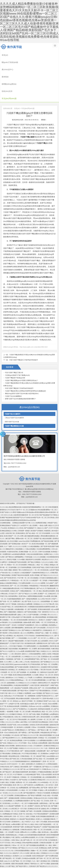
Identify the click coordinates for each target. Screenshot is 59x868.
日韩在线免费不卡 (51, 814)
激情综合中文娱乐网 (47, 649)
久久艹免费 (8, 523)
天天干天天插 (54, 505)
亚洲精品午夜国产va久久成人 (47, 678)
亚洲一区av (4, 709)
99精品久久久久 (13, 720)
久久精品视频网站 (43, 623)
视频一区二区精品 (52, 610)
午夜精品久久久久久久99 (11, 746)
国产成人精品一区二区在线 (40, 778)
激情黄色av (10, 654)
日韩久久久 (23, 867)
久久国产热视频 (13, 725)
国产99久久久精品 (28, 801)
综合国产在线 (12, 701)
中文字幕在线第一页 (20, 673)
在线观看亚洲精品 (12, 560)
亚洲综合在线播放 (27, 775)
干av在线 (4, 505)
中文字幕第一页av (25, 720)
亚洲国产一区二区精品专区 (47, 570)
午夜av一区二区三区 (19, 822)
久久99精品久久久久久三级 (31, 633)
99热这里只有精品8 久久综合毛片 (39, 848)
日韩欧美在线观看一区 (47, 820)
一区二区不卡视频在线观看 (30, 780)
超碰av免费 (27, 599)
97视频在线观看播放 (45, 749)
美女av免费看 (53, 681)
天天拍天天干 (13, 570)
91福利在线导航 (13, 528)
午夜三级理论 (16, 814)
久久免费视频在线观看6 (45, 717)
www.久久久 (8, 838)
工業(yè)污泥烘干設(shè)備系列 (14, 395)
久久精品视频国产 (25, 549)
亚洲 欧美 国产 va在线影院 (29, 859)
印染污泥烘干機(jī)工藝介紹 (14, 349)
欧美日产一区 (27, 521)
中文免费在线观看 (25, 560)
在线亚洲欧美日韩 (21, 584)
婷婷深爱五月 (31, 741)
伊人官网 (21, 513)
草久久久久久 (52, 591)
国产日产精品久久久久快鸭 (28, 570)
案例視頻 (5, 64)
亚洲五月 (42, 597)
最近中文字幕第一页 (29, 678)
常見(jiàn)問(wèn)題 (10, 77)
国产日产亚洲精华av (20, 686)
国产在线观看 (33, 586)
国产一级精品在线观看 (28, 728)
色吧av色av (8, 673)
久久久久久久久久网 (16, 770)
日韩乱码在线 (5, 743)
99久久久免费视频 (42, 602)
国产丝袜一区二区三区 (44, 835)
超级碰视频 (11, 660)
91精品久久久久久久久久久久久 (30, 725)
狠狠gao (53, 542)
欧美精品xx (8, 833)
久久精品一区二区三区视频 (28, 767)
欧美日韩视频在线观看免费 (45, 793)
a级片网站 (24, 699)
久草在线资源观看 (12, 767)
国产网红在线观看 (33, 867)
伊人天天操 (40, 814)
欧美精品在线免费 (13, 683)
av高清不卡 (25, 502)
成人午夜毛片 (27, 799)
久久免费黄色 (38, 654)
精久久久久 (13, 670)
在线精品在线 (13, 709)
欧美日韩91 (9, 641)
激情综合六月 (47, 846)
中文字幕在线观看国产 (41, 791)
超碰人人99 (22, 591)
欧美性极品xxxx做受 (27, 681)
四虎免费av (53, 602)
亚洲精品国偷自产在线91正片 (10, 502)
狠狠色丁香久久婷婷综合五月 (23, 547)
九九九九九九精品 (48, 539)
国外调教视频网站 (18, 605)
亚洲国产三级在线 (34, 783)
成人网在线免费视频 (39, 594)
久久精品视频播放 (34, 523)
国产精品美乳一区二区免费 (12, 835)
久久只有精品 (19, 654)
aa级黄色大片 (5, 557)
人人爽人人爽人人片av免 (21, 639)
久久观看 (36, 652)
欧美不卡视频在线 (13, 754)
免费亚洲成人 (44, 780)
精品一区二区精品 (43, 542)
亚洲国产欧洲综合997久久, (46, 673)
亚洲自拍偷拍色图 (44, 586)
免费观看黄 (32, 673)
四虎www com (34, 683)
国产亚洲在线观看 (12, 867)
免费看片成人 (49, 531)
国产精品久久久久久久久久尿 (28, 825)
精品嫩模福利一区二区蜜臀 (28, 626)
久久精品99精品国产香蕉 (32, 751)
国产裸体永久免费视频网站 (15, 534)
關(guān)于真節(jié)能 (10, 55)
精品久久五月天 (54, 502)
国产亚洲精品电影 (15, 521)
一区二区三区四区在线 (48, 599)
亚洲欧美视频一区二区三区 (28, 528)
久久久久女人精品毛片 (12, 830)
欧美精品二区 (13, 646)
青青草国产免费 (19, 804)
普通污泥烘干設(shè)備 (12, 399)
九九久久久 (36, 578)
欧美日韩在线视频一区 (40, 521)
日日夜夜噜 (7, 840)
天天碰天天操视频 (38, 856)
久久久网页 (8, 639)
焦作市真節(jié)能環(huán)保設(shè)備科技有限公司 (12, 46)
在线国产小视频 (52, 597)
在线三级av (16, 817)
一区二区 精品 (37, 568)
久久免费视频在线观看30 (22, 778)
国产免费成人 (23, 709)
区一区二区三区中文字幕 (39, 817)
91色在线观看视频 (29, 861)
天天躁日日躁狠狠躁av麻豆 (49, 555)
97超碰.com (23, 812)
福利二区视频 (31, 793)
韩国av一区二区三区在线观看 (17, 542)
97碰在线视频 (53, 557)
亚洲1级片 (33, 843)
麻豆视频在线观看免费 (21, 749)
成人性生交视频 (13, 518)
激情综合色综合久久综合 (24, 722)
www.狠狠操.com (53, 733)
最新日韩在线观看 (18, 840)
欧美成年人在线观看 (24, 704)
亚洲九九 (39, 796)
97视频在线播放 (17, 861)
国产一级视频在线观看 (12, 775)
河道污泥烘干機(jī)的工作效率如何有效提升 (24, 337)
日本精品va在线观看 (29, 835)
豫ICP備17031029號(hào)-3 (15, 466)
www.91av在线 (24, 518)
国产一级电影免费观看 (30, 576)
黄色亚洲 (18, 631)
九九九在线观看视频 (16, 599)
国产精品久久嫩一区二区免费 (48, 707)
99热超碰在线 (45, 709)
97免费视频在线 (35, 518)
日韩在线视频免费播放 (22, 827)
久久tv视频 (21, 536)
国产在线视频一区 (23, 649)
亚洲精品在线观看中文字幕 (22, 500)
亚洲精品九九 (16, 846)
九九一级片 (36, 799)
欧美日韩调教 (10, 722)
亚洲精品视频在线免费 (30, 715)
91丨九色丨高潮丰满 (48, 725)
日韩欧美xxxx (47, 746)
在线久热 (18, 694)
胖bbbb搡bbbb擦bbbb (48, 513)
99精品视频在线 (26, 568)
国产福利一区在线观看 (34, 788)
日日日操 (12, 623)
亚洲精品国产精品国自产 (33, 804)
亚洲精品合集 (16, 730)
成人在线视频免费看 (49, 754)
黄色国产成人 (40, 610)
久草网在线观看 (52, 741)
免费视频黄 (7, 846)
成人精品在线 (19, 612)
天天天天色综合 (30, 612)
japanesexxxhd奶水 (21, 641)
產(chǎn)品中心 (8, 60)
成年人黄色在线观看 (43, 694)
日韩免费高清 (43, 854)
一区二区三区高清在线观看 (19, 597)
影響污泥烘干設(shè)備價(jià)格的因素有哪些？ (21, 376)
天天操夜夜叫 (38, 722)
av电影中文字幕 (14, 681)
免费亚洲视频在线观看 (35, 573)
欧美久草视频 (35, 552)
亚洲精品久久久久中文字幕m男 (44, 581)
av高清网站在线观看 (28, 814)
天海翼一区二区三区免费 (22, 688)
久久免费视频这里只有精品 (9, 791)
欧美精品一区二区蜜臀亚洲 (39, 864)
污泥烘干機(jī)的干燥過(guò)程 (15, 355)
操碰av (2, 560)
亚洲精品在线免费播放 (50, 788)
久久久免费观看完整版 (39, 500)
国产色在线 (23, 757)
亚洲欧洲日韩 (33, 854)
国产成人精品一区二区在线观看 (44, 736)
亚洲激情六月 (15, 859)
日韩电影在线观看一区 (9, 704)
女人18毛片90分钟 (45, 576)
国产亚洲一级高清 (47, 764)
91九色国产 (50, 560)
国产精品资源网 (34, 709)
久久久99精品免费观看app (15, 657)
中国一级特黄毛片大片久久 (47, 589)
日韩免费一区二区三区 (9, 649)
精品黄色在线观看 (49, 568)
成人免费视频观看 (22, 764)
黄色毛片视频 (12, 536)
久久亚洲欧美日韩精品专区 (37, 757)
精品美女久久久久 (48, 536)
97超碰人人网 (43, 767)
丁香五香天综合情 (46, 646)
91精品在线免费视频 (7, 644)
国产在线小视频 (35, 691)
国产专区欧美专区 (10, 555)
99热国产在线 (52, 500)
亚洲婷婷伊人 (16, 799)
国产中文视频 (45, 840)
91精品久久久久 (46, 628)
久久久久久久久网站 (13, 699)
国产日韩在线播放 (6, 762)
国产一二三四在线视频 (19, 615)
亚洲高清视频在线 (25, 856)
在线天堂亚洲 (35, 662)
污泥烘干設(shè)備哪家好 (13, 373)
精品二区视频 (10, 759)
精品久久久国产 (43, 505)
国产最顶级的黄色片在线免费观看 (35, 851)
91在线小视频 (53, 775)
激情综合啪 (29, 605)
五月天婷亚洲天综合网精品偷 (38, 699)
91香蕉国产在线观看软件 (26, 602)
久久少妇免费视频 (6, 778)
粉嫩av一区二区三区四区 (39, 827)
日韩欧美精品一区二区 (28, 733)
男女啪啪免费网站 (7, 662)
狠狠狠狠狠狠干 (37, 738)
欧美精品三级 (46, 838)
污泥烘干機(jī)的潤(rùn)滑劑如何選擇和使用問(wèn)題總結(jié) (25, 368)
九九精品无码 (33, 686)
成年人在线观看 (5, 605)
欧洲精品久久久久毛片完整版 (29, 646)
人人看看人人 (52, 615)
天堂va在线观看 (47, 751)
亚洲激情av (45, 730)
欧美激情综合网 (30, 620)
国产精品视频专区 (30, 770)
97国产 (54, 576)
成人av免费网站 (45, 683)
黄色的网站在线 (14, 733)
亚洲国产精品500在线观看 (21, 552)
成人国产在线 (25, 817)
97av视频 (44, 799)
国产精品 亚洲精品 (34, 539)
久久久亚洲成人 (5, 817)
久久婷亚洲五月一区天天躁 (18, 785)
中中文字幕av (5, 736)
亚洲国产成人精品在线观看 (43, 515)
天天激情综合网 (50, 565)
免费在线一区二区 (22, 759)
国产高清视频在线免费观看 (36, 822)
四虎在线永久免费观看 (25, 581)
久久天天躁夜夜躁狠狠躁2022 (20, 738)
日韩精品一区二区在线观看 (47, 715)
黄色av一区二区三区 (46, 652)
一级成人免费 (43, 502)
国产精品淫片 (7, 749)
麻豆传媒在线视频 (44, 626)
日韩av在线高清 (14, 610)
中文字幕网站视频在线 (28, 565)
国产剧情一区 (19, 636)
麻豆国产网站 (10, 515)
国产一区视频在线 (36, 743)
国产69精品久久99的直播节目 (32, 607)
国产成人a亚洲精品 (7, 612)
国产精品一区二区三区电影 (22, 838)
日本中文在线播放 (30, 717)
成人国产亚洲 (27, 578)
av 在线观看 (28, 833)
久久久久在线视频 (40, 534)
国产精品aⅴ (33, 707)
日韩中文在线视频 (44, 528)
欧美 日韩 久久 (18, 762)
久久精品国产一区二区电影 (39, 557)
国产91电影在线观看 (22, 644)
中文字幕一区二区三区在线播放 (28, 555)
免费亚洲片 (17, 578)
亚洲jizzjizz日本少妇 (41, 775)
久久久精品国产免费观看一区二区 (16, 783)
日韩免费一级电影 (24, 507)
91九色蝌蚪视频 (10, 848)
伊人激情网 (32, 696)
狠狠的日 (21, 589)
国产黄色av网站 (35, 764)
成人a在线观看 (43, 618)
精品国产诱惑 (41, 733)
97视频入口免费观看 (24, 670)
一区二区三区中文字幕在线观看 (16, 696)
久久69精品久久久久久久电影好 (27, 660)
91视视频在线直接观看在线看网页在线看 (42, 584)
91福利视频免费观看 (14, 576)
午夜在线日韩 (44, 563)
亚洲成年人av (18, 833)
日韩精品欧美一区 (49, 607)
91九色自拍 (16, 712)
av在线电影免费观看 (19, 531)
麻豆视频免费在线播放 (32, 513)
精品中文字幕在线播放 (19, 854)
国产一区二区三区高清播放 (19, 563)
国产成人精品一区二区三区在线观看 (38, 510)
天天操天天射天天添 (17, 620)
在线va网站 (33, 759)
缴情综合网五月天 (44, 660)
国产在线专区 (29, 762)
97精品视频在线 (8, 694)
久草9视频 (43, 591)
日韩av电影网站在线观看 (30, 820)
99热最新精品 (34, 563)
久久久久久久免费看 (39, 560)
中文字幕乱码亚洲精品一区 (31, 730)
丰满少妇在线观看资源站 (35, 531)
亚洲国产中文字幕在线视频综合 (40, 667)
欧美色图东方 (53, 767)
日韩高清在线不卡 (35, 746)
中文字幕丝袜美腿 (34, 641)
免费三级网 (36, 599)
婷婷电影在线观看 (44, 686)
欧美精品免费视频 (16, 717)
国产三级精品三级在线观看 (19, 743)
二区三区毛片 (49, 762)
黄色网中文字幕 (5, 594)
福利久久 (25, 631)
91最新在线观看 (17, 851)
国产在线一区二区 (6, 578)
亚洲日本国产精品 (39, 544)
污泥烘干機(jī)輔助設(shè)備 (14, 403)
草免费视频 (45, 691)
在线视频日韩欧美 (50, 796)
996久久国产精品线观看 (43, 801)
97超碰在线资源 (13, 856)
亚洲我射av (45, 633)
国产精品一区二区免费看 (50, 641)
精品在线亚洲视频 (46, 712)
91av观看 (47, 573)
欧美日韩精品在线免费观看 (22, 652)
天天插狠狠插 (54, 859)
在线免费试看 (16, 633)
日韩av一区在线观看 (39, 704)
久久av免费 (20, 628)
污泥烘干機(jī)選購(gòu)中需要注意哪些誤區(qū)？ (22, 357)
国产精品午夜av (23, 667)
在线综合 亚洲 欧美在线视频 (39, 701)
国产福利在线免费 (47, 867)
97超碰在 (20, 623)
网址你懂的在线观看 (23, 675)
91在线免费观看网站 (44, 526)
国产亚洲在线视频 (31, 589)
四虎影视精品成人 (12, 812)
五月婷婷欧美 (53, 817)
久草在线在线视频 (26, 736)
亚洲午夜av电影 (48, 675)
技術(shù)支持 (7, 73)
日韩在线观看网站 (35, 631)
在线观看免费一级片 (43, 728)
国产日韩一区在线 (41, 681)
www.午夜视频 (37, 670)
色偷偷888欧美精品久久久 (45, 612)
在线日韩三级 (10, 510)
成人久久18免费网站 (27, 610)
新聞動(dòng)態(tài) (9, 68)
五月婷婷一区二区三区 (44, 696)
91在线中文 (14, 757)
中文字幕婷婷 (18, 751)
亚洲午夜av (23, 573)
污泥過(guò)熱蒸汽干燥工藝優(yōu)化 (17, 352)
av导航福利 (4, 599)
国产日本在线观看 (40, 605)
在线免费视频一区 (47, 578)
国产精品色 (7, 801)
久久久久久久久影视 (20, 523)
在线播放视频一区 (21, 586)
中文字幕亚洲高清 (13, 728)
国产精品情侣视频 (47, 518)
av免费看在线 (39, 762)
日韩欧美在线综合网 (29, 694)
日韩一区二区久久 (19, 793)
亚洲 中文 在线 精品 (26, 791)
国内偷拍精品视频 (50, 654)
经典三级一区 (44, 859)
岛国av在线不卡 (36, 675)
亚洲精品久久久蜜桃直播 (11, 806)
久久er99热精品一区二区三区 (48, 759)
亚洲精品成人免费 (45, 825)
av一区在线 (4, 770)
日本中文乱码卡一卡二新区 (16, 741)
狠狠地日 (13, 796)
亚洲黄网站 (24, 683)
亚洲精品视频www (21, 772)
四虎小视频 (8, 547)
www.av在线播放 (23, 701)
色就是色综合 (35, 639)
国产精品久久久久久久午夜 (30, 712)
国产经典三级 (15, 736)
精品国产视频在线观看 (16, 618)
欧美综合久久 (33, 597)
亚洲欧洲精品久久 (21, 707)
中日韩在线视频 (21, 848)
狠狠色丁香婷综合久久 (32, 840)
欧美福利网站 (13, 573)
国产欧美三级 (46, 783)
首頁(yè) (5, 51)
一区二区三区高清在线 (41, 547)
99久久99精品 (16, 820)
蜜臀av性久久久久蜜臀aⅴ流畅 (31, 809)
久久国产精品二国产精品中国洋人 (17, 843)
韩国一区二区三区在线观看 (43, 806)
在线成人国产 (15, 568)
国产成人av (24, 746)
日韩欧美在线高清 (27, 806)
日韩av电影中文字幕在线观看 (22, 594)
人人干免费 (29, 654)
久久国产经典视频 (33, 591)
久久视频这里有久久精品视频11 (13, 526)
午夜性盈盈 (29, 534)
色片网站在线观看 (52, 856)
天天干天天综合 (5, 820)
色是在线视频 (13, 626)
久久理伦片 (16, 780)
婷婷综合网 (8, 793)
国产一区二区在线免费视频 (47, 665)
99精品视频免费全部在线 (11, 565)
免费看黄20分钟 (42, 620)
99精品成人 (32, 542)
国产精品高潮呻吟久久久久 (12, 715)
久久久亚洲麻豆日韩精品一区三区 (17, 691)
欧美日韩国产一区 (10, 513)
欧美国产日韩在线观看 (21, 864)
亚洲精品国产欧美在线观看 (18, 539)
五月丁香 (3, 683)
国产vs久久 (40, 565)
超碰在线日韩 (54, 701)
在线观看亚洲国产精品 (32, 628)
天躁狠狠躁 (10, 636)
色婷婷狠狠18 (6, 861)
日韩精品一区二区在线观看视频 (31, 754)
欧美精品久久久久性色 (16, 505)
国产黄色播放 (5, 859)
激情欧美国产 (45, 662)
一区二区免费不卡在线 (12, 809)
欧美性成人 (46, 809)
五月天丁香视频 (11, 581)
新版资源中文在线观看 (33, 536)
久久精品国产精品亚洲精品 (26, 796)
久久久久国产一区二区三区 (37, 615)
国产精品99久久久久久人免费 (46, 861)
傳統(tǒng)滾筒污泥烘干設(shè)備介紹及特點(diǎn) (22, 370)
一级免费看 (9, 688)
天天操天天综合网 (31, 618)
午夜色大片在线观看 (44, 770)
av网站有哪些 (16, 801)
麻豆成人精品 (35, 830)
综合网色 (56, 646)
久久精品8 (15, 549)
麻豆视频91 (33, 749)
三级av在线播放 (30, 526)
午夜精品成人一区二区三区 (20, 557)
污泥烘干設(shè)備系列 (12, 391)
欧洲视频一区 (35, 649)
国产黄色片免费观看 (35, 772)
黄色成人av (17, 678)
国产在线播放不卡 (30, 505)
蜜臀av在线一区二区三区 (24, 515)
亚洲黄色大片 (41, 741)
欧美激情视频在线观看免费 (37, 812)
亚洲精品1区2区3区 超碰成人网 (38, 785)
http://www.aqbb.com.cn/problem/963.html (34, 324)
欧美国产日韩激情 (37, 507)
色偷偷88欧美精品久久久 (41, 549)
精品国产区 (55, 660)
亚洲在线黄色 (21, 510)
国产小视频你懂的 (10, 589)
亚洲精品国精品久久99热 (8, 507)
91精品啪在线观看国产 (22, 662)
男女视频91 (7, 814)
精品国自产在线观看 (22, 665)
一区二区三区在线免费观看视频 (35, 657)
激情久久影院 (47, 631)
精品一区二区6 (47, 688)
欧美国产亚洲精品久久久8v (12, 607)
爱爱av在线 (33, 665)
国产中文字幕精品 (12, 825)
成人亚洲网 (34, 502)
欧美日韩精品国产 (39, 833)
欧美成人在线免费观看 (40, 720)
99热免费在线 (36, 688)
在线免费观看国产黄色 (32, 636)
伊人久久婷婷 (25, 830)
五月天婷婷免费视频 (25, 544)
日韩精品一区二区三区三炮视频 (15, 788)
